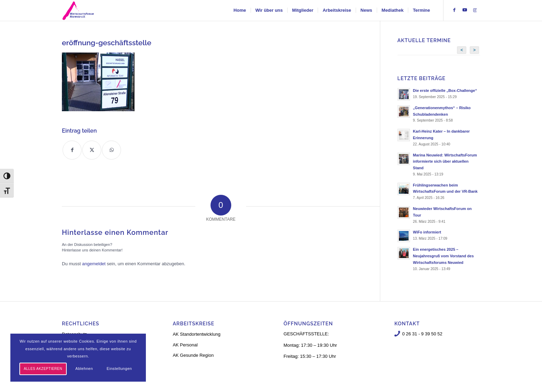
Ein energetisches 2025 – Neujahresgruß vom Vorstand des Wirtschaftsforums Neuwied (443, 256)
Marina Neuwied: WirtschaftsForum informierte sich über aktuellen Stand (445, 162)
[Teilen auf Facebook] (72, 150)
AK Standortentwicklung (197, 334)
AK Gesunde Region (193, 355)
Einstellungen (119, 369)
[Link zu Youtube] (465, 10)
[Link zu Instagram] (475, 10)
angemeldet (94, 264)
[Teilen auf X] (92, 150)
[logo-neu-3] (78, 10)
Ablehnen (84, 369)
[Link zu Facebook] (454, 10)
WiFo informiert (427, 232)
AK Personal (185, 345)
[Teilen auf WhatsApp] (111, 150)
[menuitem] (240, 10)
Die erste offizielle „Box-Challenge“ (445, 90)
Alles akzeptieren (43, 369)
